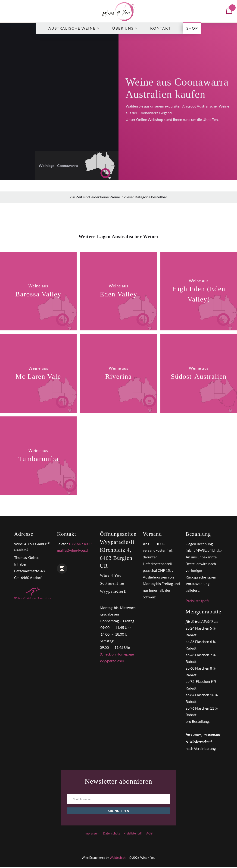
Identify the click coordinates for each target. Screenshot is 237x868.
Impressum (92, 834)
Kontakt (161, 29)
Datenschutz (111, 834)
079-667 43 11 (81, 544)
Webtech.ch (118, 859)
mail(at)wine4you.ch (73, 551)
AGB (149, 834)
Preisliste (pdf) (197, 602)
